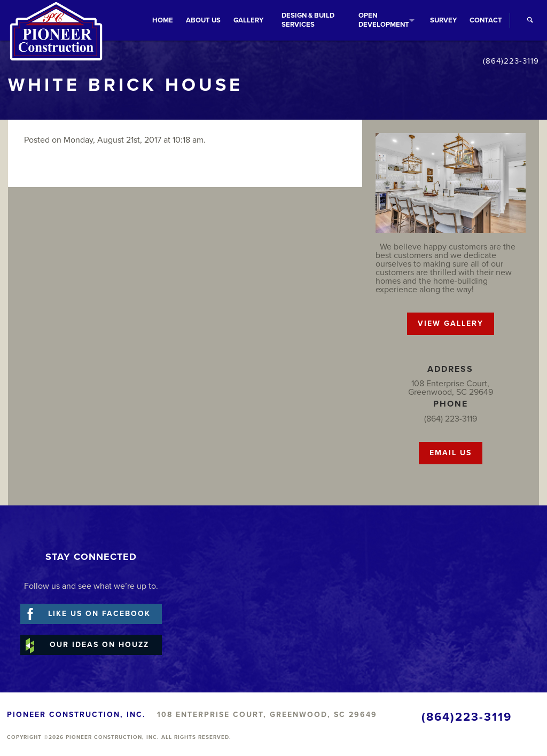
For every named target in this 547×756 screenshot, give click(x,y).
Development (384, 20)
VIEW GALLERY (451, 324)
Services (308, 20)
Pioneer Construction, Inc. (56, 35)
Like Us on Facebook (99, 614)
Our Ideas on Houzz (99, 645)
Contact (486, 20)
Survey (443, 20)
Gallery (248, 20)
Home (163, 20)
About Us (203, 20)
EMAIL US (451, 453)
